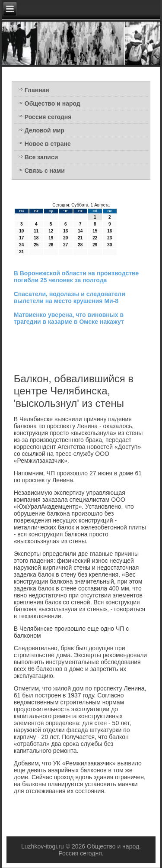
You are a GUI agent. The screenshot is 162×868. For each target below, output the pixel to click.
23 (110, 238)
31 (21, 252)
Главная (37, 90)
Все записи (41, 157)
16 (110, 231)
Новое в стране (48, 144)
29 (95, 245)
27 (65, 245)
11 (36, 231)
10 (21, 231)
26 (51, 245)
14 (80, 231)
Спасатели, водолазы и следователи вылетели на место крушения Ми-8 (70, 297)
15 (95, 231)
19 (51, 238)
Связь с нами (45, 171)
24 (21, 245)
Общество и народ (52, 103)
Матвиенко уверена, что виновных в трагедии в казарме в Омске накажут (69, 318)
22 (95, 238)
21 (80, 238)
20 (65, 238)
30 (110, 245)
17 (21, 238)
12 (51, 231)
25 (36, 245)
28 (80, 245)
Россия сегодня (48, 117)
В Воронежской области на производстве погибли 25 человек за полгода (76, 277)
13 (65, 231)
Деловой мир (44, 130)
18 (36, 238)
